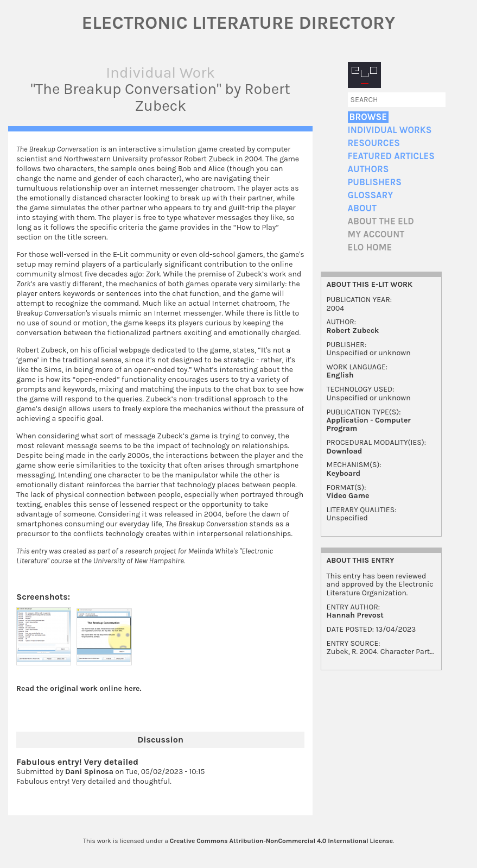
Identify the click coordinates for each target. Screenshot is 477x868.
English (340, 375)
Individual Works (390, 130)
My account (376, 234)
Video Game (348, 496)
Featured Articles (391, 156)
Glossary (371, 195)
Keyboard (344, 473)
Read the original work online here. (79, 688)
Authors (368, 169)
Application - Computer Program (369, 424)
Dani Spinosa (89, 772)
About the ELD (381, 221)
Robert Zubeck (353, 331)
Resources (374, 143)
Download (345, 451)
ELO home (370, 247)
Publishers (375, 182)
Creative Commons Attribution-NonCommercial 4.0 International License (281, 841)
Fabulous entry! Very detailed (77, 762)
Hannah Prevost (355, 615)
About (362, 208)
